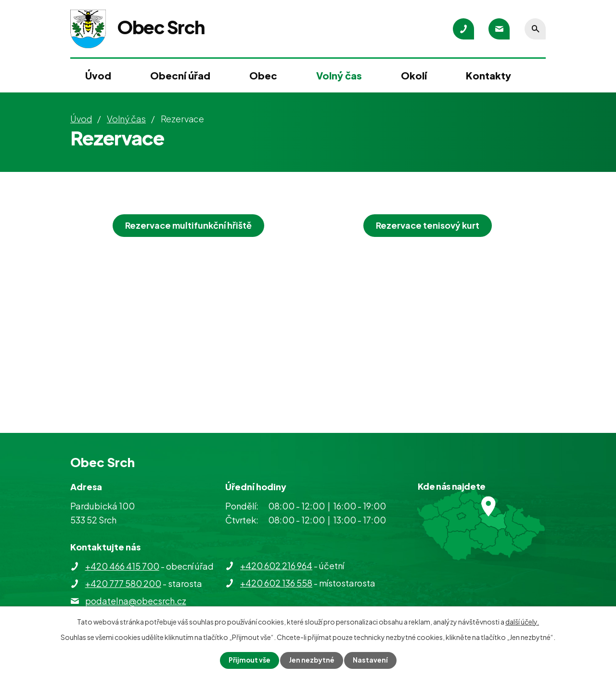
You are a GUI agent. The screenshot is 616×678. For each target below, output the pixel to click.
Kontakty (488, 75)
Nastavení (371, 660)
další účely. (522, 622)
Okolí (414, 75)
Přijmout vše (249, 660)
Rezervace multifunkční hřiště (188, 225)
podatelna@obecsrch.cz (136, 601)
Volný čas (339, 75)
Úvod (98, 75)
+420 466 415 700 (122, 566)
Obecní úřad (180, 75)
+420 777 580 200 (123, 583)
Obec (263, 75)
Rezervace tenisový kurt (428, 225)
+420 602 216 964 (276, 566)
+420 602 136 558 (276, 583)
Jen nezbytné (312, 660)
